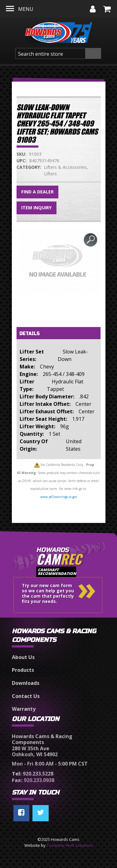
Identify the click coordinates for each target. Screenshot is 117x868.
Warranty (24, 709)
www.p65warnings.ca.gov (59, 497)
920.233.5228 (33, 774)
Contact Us (26, 696)
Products (23, 670)
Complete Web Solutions (70, 845)
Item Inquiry (37, 208)
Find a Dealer (37, 192)
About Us (23, 657)
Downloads (26, 683)
